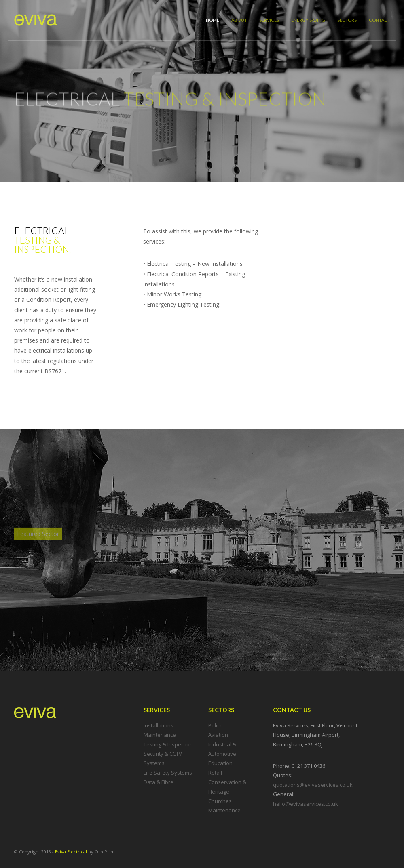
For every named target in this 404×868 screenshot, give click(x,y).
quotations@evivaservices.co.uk (313, 785)
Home (213, 20)
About (239, 20)
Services (269, 20)
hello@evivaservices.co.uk (306, 804)
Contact (380, 20)
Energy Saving (308, 20)
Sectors (347, 20)
